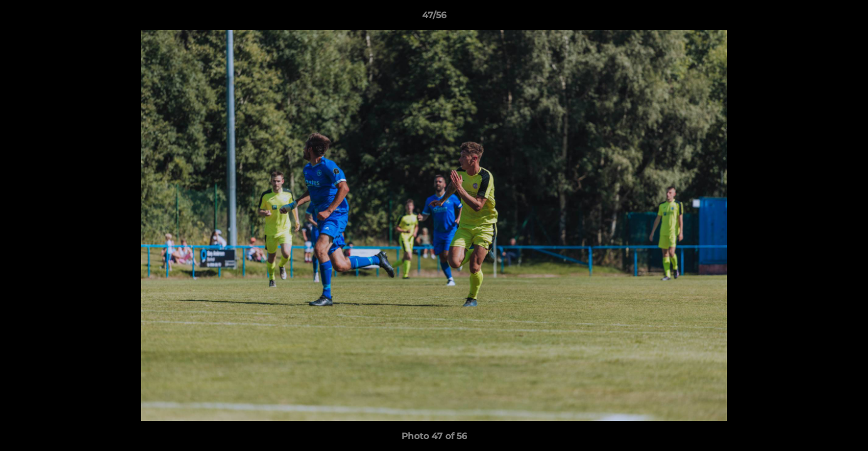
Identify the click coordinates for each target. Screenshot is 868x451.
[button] (845, 18)
